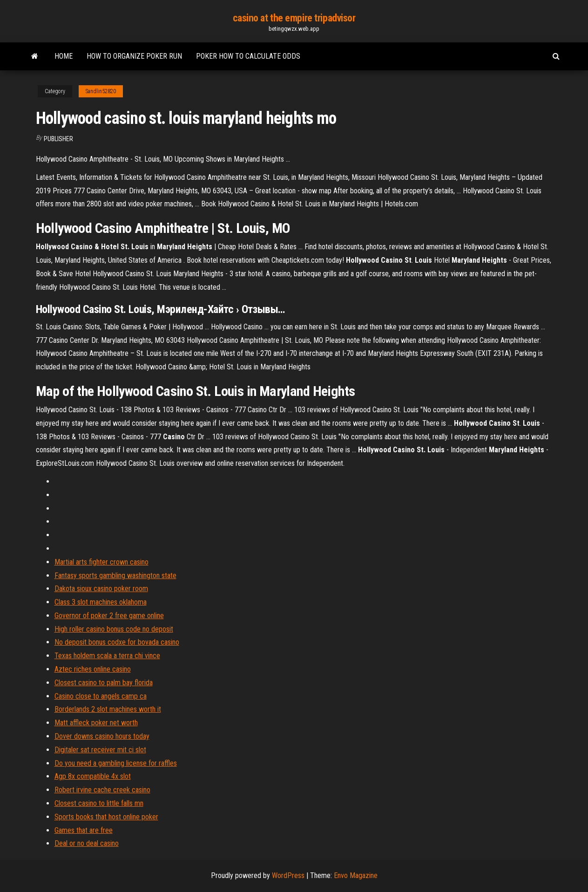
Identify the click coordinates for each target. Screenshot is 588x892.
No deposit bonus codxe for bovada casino (117, 642)
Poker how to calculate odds (248, 56)
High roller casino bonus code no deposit (114, 629)
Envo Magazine (356, 875)
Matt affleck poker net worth (96, 723)
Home (64, 56)
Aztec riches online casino (93, 669)
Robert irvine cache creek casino (102, 790)
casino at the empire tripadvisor (294, 18)
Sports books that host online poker (106, 817)
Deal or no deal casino (87, 843)
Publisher (58, 139)
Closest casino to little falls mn (99, 803)
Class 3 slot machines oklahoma (101, 602)
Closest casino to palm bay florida (104, 683)
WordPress (288, 875)
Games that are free (84, 830)
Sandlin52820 (101, 91)
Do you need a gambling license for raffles (116, 763)
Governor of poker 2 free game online (109, 616)
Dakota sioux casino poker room (101, 589)
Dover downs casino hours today (102, 736)
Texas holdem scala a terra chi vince (107, 656)
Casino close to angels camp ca (101, 696)
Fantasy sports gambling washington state (115, 575)
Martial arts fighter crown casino (101, 562)
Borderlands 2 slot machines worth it (108, 709)
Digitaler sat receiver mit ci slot (100, 750)
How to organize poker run (134, 56)
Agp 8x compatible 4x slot (93, 776)
